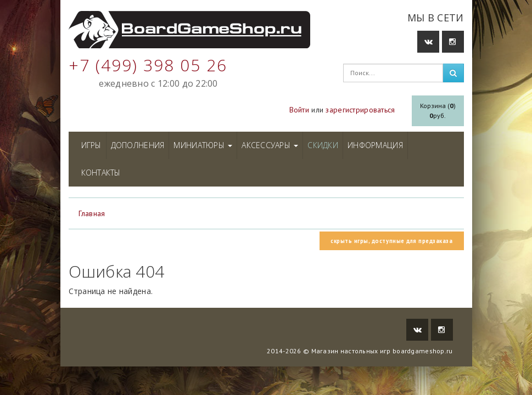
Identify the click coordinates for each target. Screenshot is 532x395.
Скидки (323, 145)
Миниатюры (203, 145)
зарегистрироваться (360, 110)
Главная (92, 213)
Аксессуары (270, 145)
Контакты (101, 173)
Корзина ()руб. (438, 111)
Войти (299, 110)
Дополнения (138, 145)
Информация (375, 145)
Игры (91, 145)
